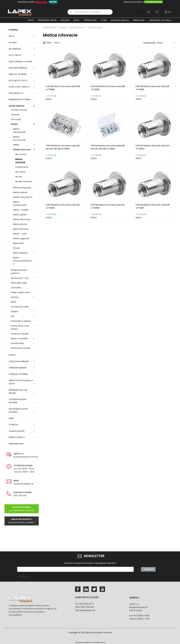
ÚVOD (31, 20)
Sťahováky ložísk (19, 283)
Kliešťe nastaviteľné (23, 197)
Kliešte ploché (20, 224)
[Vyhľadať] (70, 12)
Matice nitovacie (20, 161)
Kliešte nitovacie (22, 150)
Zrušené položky (17, 431)
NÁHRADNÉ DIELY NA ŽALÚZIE (18, 392)
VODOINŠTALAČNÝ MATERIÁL (18, 401)
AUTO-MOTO (15, 55)
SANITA (12, 355)
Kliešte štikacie (20, 253)
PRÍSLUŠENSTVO (16, 93)
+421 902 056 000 (153, 2)
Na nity (19, 177)
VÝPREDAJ (13, 425)
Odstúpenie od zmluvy (160, 20)
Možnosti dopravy (120, 20)
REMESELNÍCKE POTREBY (20, 99)
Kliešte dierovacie (22, 219)
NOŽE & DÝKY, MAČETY (19, 87)
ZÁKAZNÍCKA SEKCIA (47, 20)
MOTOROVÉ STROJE (18, 80)
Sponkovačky (17, 343)
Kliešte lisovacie (21, 229)
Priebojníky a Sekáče (21, 321)
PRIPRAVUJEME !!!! (17, 437)
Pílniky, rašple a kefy (21, 292)
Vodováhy (16, 288)
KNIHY (11, 418)
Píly (12, 316)
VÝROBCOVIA (90, 20)
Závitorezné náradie (21, 348)
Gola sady (16, 119)
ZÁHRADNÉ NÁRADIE (18, 368)
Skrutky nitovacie (24, 181)
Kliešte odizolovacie (19, 131)
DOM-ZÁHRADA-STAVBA (20, 62)
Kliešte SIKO (19, 243)
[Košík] (168, 12)
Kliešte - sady (20, 234)
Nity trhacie (21, 154)
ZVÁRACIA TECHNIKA (18, 374)
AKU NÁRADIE (15, 49)
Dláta (14, 302)
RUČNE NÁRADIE (17, 106)
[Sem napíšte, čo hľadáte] (93, 12)
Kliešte (15, 124)
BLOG (77, 20)
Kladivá (14, 311)
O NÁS (104, 20)
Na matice (20, 172)
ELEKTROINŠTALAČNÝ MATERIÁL (18, 410)
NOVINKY (13, 43)
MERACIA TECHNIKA (18, 74)
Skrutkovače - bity (20, 278)
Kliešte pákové (20, 192)
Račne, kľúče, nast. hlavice (20, 327)
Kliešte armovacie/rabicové (23, 261)
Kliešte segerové (21, 238)
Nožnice (15, 297)
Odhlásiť (22, 576)
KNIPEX (16, 145)
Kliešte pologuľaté (22, 188)
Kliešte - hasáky (21, 210)
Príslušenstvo (22, 167)
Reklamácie (139, 20)
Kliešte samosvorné (19, 138)
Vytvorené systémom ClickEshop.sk (90, 642)
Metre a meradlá (19, 339)
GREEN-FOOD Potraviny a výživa (21, 382)
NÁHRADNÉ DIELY (16, 444)
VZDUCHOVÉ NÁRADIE (19, 361)
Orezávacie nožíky (20, 307)
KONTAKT (65, 20)
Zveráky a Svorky (19, 110)
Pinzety (16, 248)
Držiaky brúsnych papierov (19, 272)
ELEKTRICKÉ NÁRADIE (18, 68)
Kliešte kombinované (20, 204)
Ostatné (15, 115)
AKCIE (11, 36)
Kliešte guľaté (20, 215)
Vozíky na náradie (20, 334)
